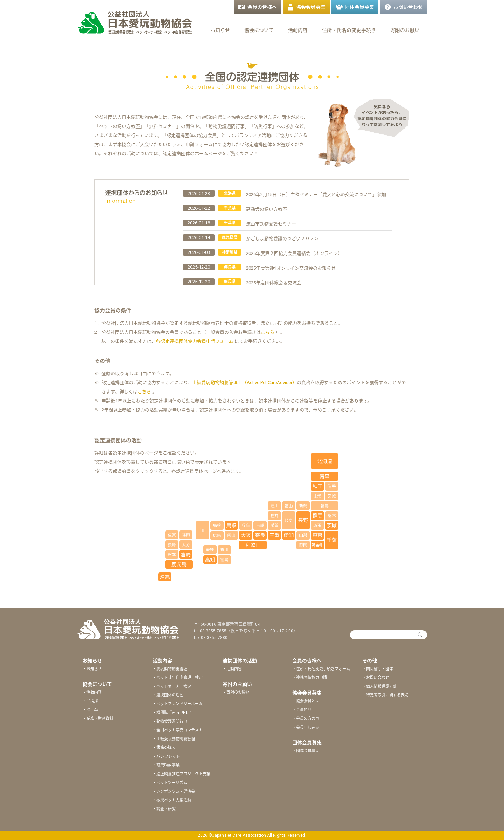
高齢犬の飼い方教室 (267, 209)
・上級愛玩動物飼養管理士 (176, 739)
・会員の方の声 (306, 719)
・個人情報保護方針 (380, 686)
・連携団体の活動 (168, 695)
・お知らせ (92, 669)
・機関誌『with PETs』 (173, 713)
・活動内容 (92, 692)
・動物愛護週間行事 (170, 721)
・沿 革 (90, 710)
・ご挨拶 (90, 701)
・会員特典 (302, 710)
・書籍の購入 (164, 748)
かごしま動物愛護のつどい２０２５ (282, 239)
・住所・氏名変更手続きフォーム (321, 669)
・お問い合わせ (376, 678)
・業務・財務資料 (98, 719)
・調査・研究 (164, 809)
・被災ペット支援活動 (172, 800)
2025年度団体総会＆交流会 (274, 283)
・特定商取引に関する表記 (385, 695)
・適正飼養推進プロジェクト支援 (181, 774)
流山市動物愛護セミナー (271, 224)
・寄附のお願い (236, 692)
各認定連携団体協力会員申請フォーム (195, 341)
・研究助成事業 (166, 765)
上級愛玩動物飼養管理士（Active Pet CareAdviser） (244, 383)
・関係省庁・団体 (378, 669)
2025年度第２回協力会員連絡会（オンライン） (294, 253)
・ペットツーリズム (170, 783)
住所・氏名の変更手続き (349, 30)
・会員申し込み (306, 727)
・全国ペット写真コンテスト (178, 730)
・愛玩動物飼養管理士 (172, 669)
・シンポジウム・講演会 (174, 792)
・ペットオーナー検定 (172, 686)
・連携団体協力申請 (310, 678)
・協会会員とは (306, 701)
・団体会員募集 (306, 751)
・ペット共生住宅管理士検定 (178, 678)
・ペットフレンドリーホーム (178, 704)
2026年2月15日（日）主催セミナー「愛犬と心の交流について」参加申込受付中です (332, 195)
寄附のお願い (405, 30)
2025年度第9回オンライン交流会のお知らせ (291, 268)
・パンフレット (166, 756)
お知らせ (220, 30)
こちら (268, 332)
